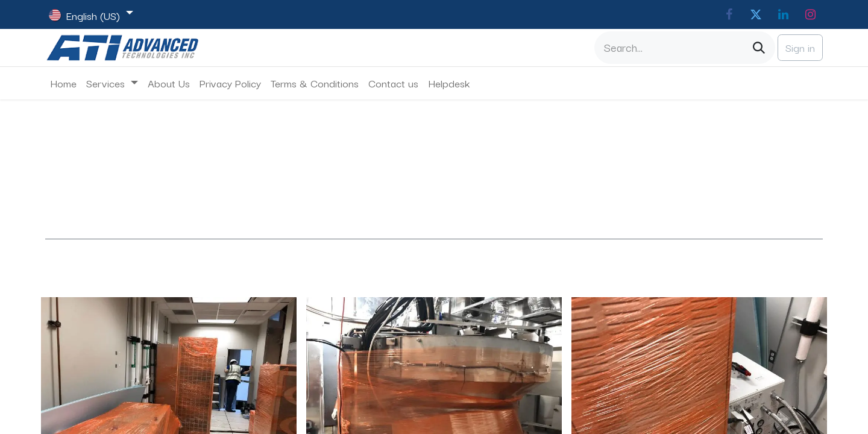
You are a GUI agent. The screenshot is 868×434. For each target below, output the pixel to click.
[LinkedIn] (783, 14)
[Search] (759, 48)
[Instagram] (810, 14)
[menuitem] (63, 83)
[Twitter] (756, 14)
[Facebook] (729, 14)
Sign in (800, 47)
